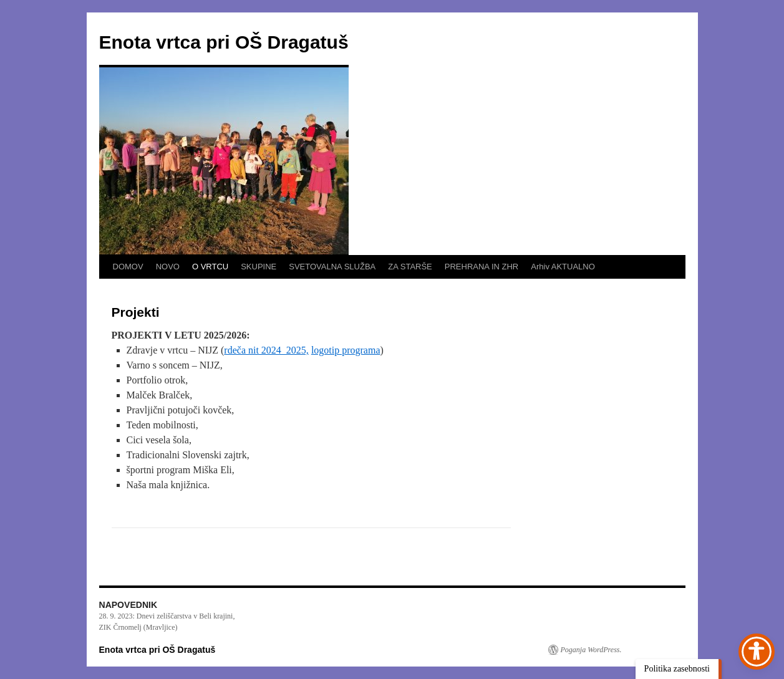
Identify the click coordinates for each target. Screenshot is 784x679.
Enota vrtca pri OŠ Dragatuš (224, 42)
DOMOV (128, 267)
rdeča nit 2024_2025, (266, 350)
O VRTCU (210, 267)
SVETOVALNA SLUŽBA (332, 267)
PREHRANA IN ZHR (482, 267)
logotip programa (346, 350)
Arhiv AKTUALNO (563, 267)
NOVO (168, 267)
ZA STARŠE (410, 267)
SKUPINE (259, 267)
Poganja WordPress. (591, 650)
